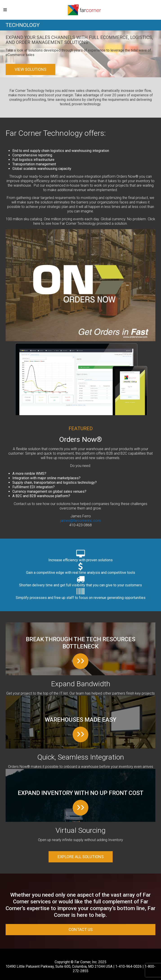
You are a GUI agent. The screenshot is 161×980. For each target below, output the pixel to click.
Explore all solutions (81, 857)
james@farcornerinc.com (80, 521)
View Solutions (30, 69)
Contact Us (81, 929)
